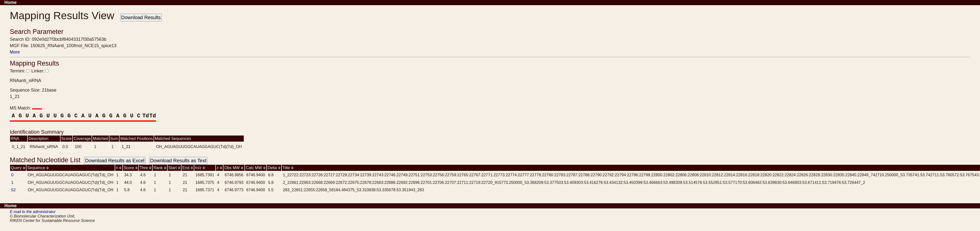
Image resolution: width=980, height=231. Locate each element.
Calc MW (256, 168)
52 (13, 190)
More (15, 52)
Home (11, 2)
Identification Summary (37, 132)
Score (131, 168)
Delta (274, 168)
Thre (146, 168)
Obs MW (234, 168)
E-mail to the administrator (33, 212)
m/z (200, 168)
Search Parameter (37, 32)
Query (18, 168)
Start (174, 168)
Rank (160, 168)
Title (288, 168)
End (188, 168)
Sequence (38, 168)
